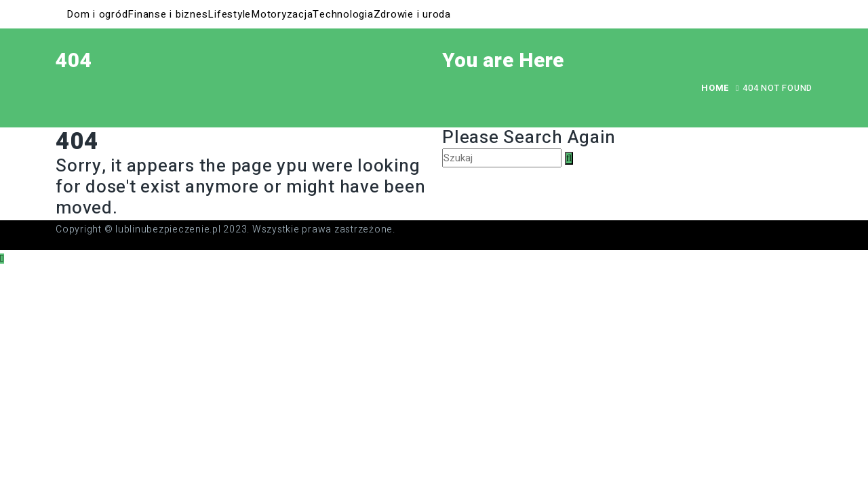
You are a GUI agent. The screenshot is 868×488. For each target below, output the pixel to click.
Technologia (343, 14)
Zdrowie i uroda (412, 14)
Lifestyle (229, 14)
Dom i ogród (97, 14)
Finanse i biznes (167, 14)
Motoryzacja (282, 14)
